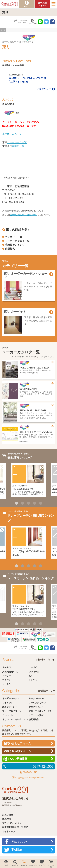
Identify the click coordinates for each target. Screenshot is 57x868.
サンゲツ (33, 680)
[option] (29, 78)
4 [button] (35, 503)
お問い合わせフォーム (17, 743)
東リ (31, 676)
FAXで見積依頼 (18, 759)
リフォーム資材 (36, 715)
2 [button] (22, 503)
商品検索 (10, 249)
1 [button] (16, 503)
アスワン (7, 680)
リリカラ (7, 684)
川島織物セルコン (11, 672)
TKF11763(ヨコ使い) (24, 489)
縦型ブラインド (36, 707)
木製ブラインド (10, 707)
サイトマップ (9, 831)
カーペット (8, 715)
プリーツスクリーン (12, 711)
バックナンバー (46, 89)
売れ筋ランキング (15, 245)
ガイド (27, 7)
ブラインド (8, 703)
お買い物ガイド (10, 815)
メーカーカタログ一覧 (17, 241)
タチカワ (7, 667)
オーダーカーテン (11, 698)
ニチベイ (33, 667)
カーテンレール (36, 698)
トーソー (7, 676)
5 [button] (41, 503)
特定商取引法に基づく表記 (15, 827)
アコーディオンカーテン (40, 711)
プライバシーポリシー (13, 823)
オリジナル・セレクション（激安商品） (21, 719)
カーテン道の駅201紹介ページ (24, 215)
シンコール (34, 672)
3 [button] (29, 503)
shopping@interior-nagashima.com (30, 777)
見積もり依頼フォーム (17, 751)
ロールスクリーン (37, 703)
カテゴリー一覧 (14, 237)
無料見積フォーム (42, 4)
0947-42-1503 (43, 766)
